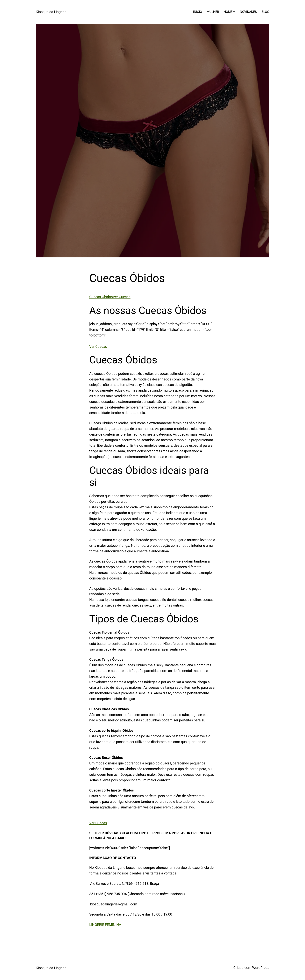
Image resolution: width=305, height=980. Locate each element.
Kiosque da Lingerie (51, 12)
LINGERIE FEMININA (105, 925)
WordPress (261, 968)
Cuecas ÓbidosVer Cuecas (110, 297)
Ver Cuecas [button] (98, 346)
